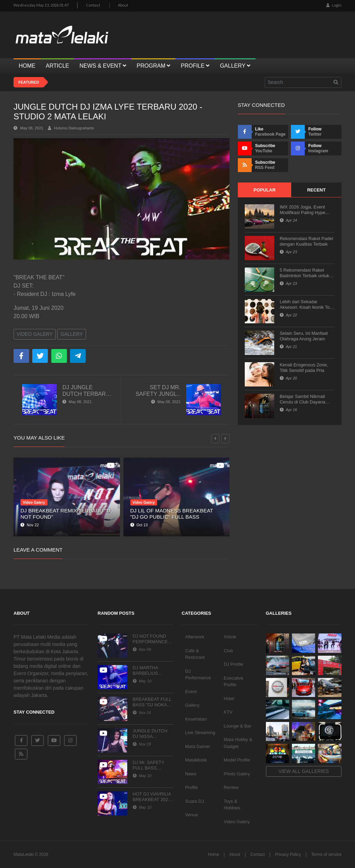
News (191, 774)
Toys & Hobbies (232, 805)
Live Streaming (200, 733)
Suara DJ (194, 801)
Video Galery (35, 334)
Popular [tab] (265, 190)
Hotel (229, 699)
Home (214, 854)
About (123, 5)
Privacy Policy (288, 854)
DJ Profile (233, 664)
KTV (228, 712)
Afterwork (195, 637)
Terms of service (326, 854)
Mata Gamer (198, 746)
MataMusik (196, 760)
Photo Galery (237, 774)
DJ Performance (198, 675)
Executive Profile (233, 682)
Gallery (71, 334)
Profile (192, 787)
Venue (192, 815)
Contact (93, 5)
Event (191, 692)
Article (230, 637)
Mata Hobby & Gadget (238, 743)
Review (231, 787)
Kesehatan (196, 719)
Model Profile (237, 760)
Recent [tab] (316, 190)
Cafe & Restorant (195, 654)
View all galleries (304, 771)
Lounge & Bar (237, 726)
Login (334, 5)
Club (228, 651)
